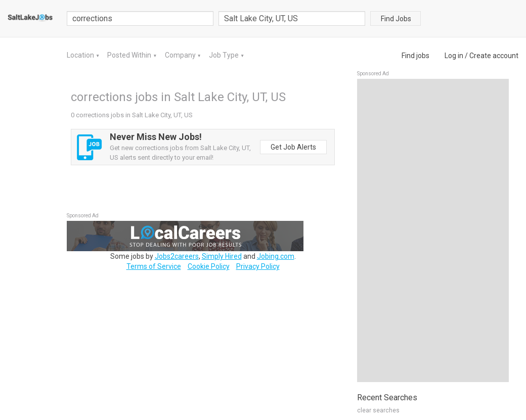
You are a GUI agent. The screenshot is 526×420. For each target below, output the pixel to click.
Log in (454, 56)
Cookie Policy (209, 266)
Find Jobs (396, 19)
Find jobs (415, 56)
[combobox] (292, 18)
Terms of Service (154, 266)
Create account (494, 56)
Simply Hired (222, 256)
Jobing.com (276, 256)
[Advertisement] (433, 230)
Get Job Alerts (293, 147)
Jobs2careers (177, 256)
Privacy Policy (258, 266)
